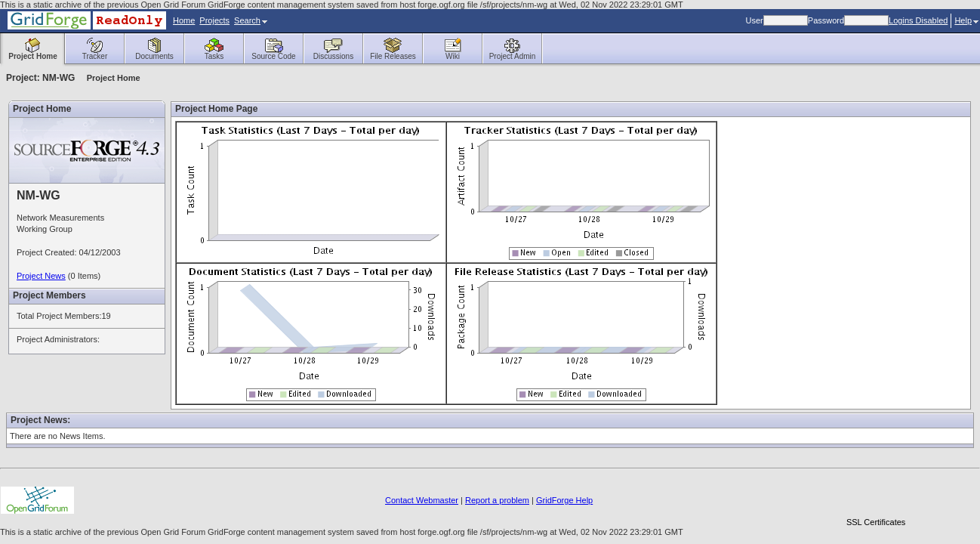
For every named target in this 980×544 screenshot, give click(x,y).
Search (251, 20)
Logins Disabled (918, 20)
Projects (214, 20)
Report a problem (497, 500)
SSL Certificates (876, 522)
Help (966, 20)
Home (184, 20)
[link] (876, 496)
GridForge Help (564, 500)
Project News (41, 276)
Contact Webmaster (422, 500)
